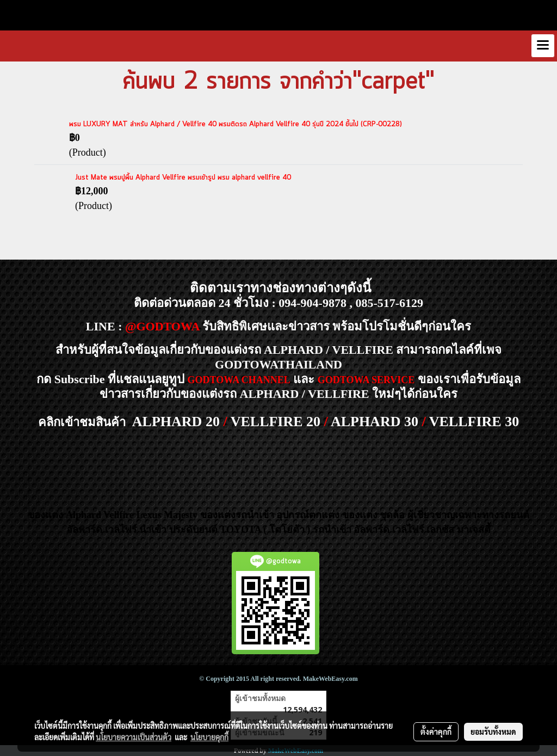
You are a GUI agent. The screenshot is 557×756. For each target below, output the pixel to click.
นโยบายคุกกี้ (209, 737)
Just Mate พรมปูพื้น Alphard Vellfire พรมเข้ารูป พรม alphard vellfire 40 (183, 178)
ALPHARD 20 (176, 422)
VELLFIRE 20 (276, 422)
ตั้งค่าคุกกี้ (436, 732)
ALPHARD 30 (375, 422)
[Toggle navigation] (543, 46)
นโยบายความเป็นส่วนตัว (134, 737)
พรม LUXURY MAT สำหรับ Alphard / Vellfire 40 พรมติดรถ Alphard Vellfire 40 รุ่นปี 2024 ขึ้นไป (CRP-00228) (236, 124)
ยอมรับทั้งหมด (493, 732)
